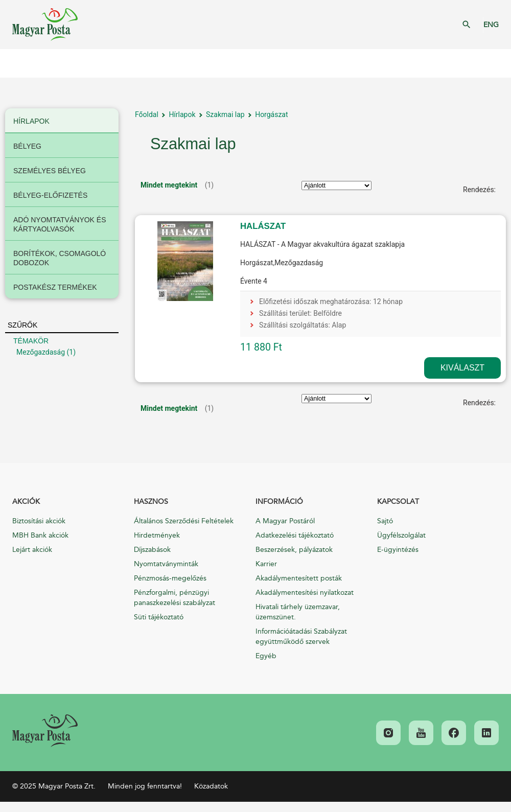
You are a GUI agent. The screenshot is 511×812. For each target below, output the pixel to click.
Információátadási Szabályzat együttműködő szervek (301, 636)
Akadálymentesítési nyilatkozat (305, 593)
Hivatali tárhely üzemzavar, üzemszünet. (298, 612)
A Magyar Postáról (285, 521)
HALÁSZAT (263, 226)
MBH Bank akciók (40, 535)
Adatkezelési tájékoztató (295, 535)
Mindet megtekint (169, 185)
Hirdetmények (157, 535)
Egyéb (266, 656)
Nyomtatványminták (166, 564)
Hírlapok (182, 114)
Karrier (266, 564)
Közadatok (211, 786)
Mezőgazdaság (41, 352)
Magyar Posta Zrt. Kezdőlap (45, 25)
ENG (491, 25)
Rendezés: (479, 190)
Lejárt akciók (32, 550)
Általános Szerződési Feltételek (184, 521)
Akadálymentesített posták (299, 578)
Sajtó (385, 521)
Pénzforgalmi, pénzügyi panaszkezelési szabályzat (175, 598)
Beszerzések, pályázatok (294, 550)
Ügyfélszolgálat (401, 535)
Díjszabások (152, 550)
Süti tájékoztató (159, 617)
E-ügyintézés (398, 550)
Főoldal (147, 114)
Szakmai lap (225, 114)
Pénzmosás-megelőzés (170, 578)
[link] (45, 731)
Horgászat (271, 114)
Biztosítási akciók (39, 521)
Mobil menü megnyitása (15, 63)
